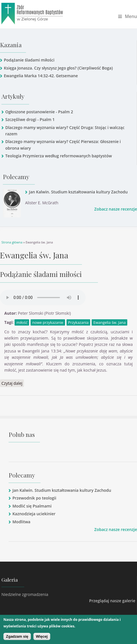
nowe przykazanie (48, 322)
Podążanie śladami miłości (29, 60)
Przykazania (78, 322)
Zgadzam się (17, 636)
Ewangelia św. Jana (109, 322)
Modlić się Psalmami (32, 506)
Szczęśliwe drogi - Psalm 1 (30, 119)
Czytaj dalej (13, 383)
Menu (128, 16)
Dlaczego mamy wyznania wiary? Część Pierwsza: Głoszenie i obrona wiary (63, 145)
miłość (22, 322)
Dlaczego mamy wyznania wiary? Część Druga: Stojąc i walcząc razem (65, 131)
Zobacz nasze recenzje (116, 209)
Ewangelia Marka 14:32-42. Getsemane (41, 76)
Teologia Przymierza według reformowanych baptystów (58, 156)
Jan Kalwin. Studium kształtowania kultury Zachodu (78, 192)
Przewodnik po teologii (34, 498)
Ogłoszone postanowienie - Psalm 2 (39, 112)
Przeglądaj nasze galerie (112, 601)
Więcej (42, 636)
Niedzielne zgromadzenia (25, 594)
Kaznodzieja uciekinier (34, 514)
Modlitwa (21, 522)
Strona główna (12, 242)
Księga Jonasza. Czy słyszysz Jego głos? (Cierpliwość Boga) (58, 68)
